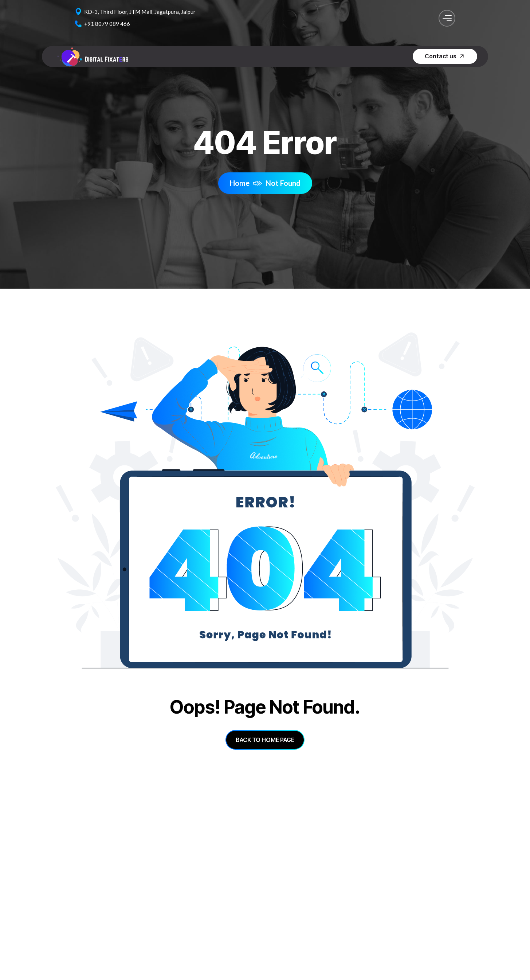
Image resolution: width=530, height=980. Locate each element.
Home (246, 183)
